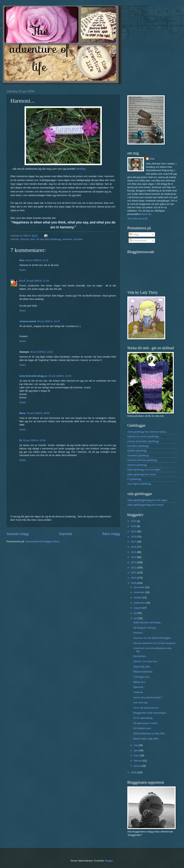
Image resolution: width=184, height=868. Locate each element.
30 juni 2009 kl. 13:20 (60, 376)
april (136, 750)
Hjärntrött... (139, 687)
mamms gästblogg (137, 465)
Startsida (65, 534)
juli (136, 613)
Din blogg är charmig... (145, 628)
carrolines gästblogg (138, 446)
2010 (134, 578)
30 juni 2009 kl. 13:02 (41, 352)
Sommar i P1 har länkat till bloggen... (153, 638)
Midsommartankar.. (143, 672)
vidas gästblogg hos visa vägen (144, 470)
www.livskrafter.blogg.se (33, 376)
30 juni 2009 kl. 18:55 (38, 413)
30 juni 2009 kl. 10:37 (49, 321)
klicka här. (146, 214)
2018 (134, 537)
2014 (134, 557)
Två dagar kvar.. (142, 677)
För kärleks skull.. (143, 728)
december (139, 587)
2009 (134, 583)
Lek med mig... (141, 703)
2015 (134, 552)
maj (136, 745)
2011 (134, 573)
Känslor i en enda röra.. (146, 661)
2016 (134, 547)
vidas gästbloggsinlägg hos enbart (145, 505)
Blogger (109, 861)
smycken (78, 239)
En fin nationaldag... (144, 718)
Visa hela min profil (137, 219)
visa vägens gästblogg (139, 484)
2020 (134, 526)
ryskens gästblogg (137, 451)
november (139, 592)
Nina (22, 260)
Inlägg (134, 234)
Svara (22, 270)
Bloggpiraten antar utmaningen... (151, 713)
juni (136, 618)
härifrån (80, 169)
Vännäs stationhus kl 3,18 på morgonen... (155, 643)
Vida (152, 159)
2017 (134, 542)
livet (33, 239)
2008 (134, 772)
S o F (22, 281)
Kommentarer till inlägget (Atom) (42, 541)
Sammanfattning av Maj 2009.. (150, 733)
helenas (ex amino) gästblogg (143, 436)
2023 (134, 521)
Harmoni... (139, 633)
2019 (134, 531)
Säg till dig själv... (142, 667)
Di (21, 440)
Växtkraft (138, 692)
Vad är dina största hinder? (148, 698)
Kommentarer (138, 241)
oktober (138, 598)
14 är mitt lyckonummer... (147, 708)
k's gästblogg (134, 479)
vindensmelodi (28, 321)
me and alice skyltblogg (49, 239)
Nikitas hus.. (140, 682)
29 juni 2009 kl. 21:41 (37, 260)
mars (137, 755)
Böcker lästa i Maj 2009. (146, 739)
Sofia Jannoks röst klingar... (148, 622)
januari (138, 766)
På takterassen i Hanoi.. (146, 723)
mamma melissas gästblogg (142, 460)
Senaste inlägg (18, 534)
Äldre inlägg (111, 534)
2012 (134, 568)
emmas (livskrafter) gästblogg (143, 441)
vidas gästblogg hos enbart (142, 474)
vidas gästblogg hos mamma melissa (147, 432)
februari (138, 761)
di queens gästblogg (138, 455)
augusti (138, 608)
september (140, 603)
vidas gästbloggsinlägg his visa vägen (147, 500)
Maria (22, 413)
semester (67, 239)
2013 (134, 562)
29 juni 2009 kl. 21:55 (38, 281)
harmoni (25, 239)
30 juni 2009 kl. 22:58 (34, 440)
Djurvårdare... (141, 656)
